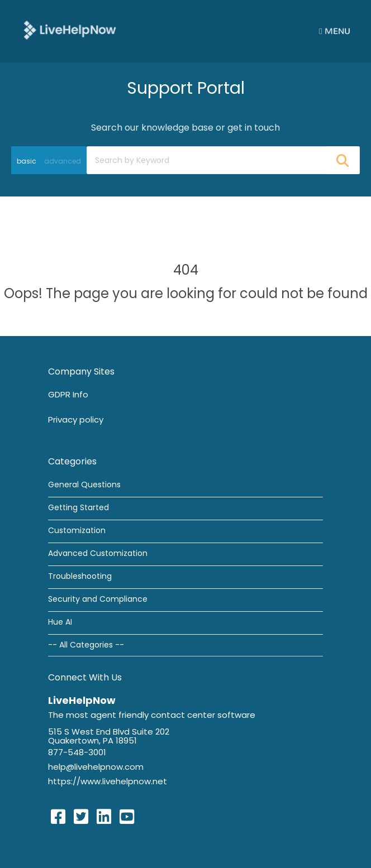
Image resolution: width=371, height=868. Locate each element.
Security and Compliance (98, 599)
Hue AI (60, 622)
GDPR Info (68, 394)
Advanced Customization (98, 553)
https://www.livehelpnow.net (108, 781)
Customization (77, 530)
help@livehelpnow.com (96, 767)
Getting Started (79, 507)
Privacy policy (76, 419)
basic (27, 161)
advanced (63, 161)
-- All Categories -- (86, 645)
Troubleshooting (80, 576)
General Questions (84, 485)
